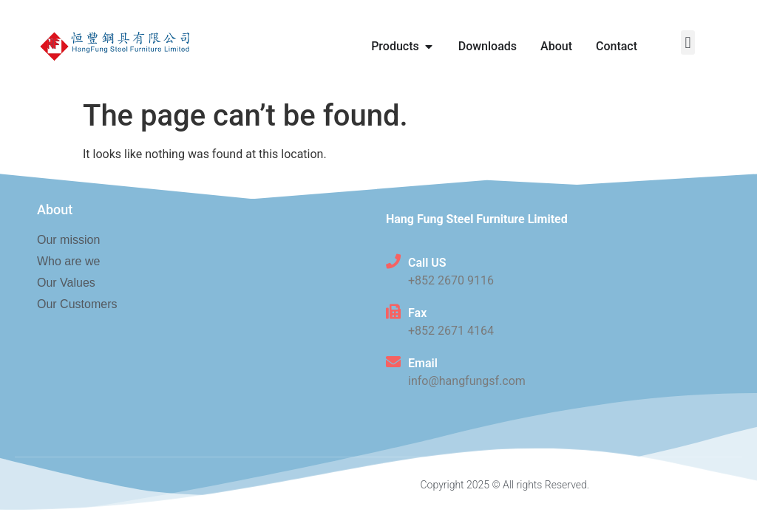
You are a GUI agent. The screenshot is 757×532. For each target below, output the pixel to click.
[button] (688, 42)
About (55, 209)
